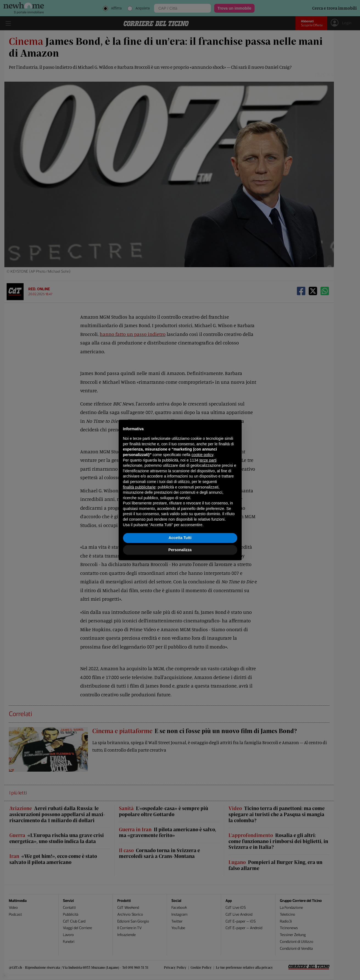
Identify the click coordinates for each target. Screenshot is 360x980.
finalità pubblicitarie (139, 487)
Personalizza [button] (180, 550)
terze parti (208, 460)
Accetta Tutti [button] (180, 538)
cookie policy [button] (202, 455)
